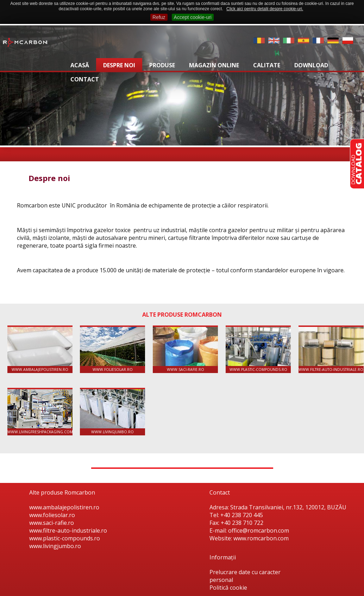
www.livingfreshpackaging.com (40, 412)
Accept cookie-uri (193, 17)
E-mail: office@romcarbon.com (249, 530)
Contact (85, 79)
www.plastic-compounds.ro (258, 349)
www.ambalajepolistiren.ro (40, 349)
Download (311, 65)
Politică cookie (228, 588)
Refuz (159, 17)
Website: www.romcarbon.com (249, 538)
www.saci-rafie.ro (185, 349)
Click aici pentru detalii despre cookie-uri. (265, 9)
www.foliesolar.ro (112, 349)
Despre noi (119, 65)
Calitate (267, 65)
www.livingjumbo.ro (112, 412)
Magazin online (214, 65)
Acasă (80, 65)
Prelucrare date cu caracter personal (245, 576)
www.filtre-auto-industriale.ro (331, 349)
